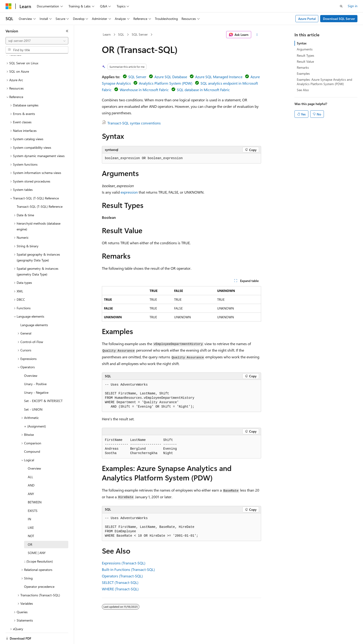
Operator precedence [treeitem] (39, 571)
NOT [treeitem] (31, 520)
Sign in (353, 6)
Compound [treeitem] (32, 435)
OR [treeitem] (30, 528)
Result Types (305, 55)
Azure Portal (307, 19)
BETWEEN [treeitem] (35, 486)
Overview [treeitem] (31, 360)
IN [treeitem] (29, 503)
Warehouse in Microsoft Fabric (144, 90)
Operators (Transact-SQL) (122, 576)
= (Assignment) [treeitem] (35, 410)
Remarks (303, 67)
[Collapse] (67, 31)
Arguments (305, 49)
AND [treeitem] (31, 469)
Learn (107, 34)
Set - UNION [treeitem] (33, 393)
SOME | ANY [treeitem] (37, 537)
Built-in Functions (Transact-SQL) (128, 569)
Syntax (302, 43)
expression (129, 192)
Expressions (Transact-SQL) (124, 563)
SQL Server (140, 34)
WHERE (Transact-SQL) (120, 589)
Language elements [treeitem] (34, 309)
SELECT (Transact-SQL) (120, 582)
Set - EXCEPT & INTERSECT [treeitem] (43, 385)
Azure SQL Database (171, 77)
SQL (121, 34)
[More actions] (257, 35)
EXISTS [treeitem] (33, 495)
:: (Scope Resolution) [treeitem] (38, 545)
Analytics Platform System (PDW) (166, 83)
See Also (303, 90)
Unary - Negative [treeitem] (36, 376)
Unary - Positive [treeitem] (35, 368)
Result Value (305, 61)
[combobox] (37, 41)
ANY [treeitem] (31, 478)
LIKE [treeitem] (31, 512)
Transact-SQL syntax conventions (134, 123)
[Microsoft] (9, 6)
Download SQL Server (339, 19)
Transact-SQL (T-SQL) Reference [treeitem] (40, 190)
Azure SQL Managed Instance (219, 77)
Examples (303, 73)
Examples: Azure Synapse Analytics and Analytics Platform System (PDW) (324, 82)
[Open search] (341, 6)
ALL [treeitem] (30, 461)
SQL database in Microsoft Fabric (203, 90)
